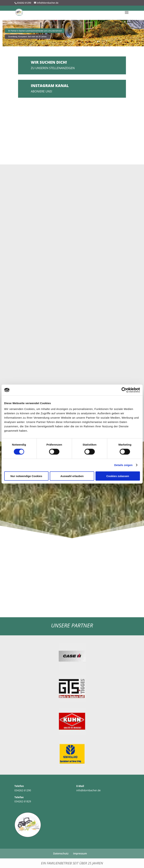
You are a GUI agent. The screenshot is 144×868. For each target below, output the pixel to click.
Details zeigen (123, 465)
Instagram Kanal (50, 86)
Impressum (80, 853)
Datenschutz (61, 853)
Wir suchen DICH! (49, 62)
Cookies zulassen (118, 476)
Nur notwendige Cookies (26, 476)
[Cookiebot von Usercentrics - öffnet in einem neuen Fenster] (124, 390)
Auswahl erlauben (72, 476)
